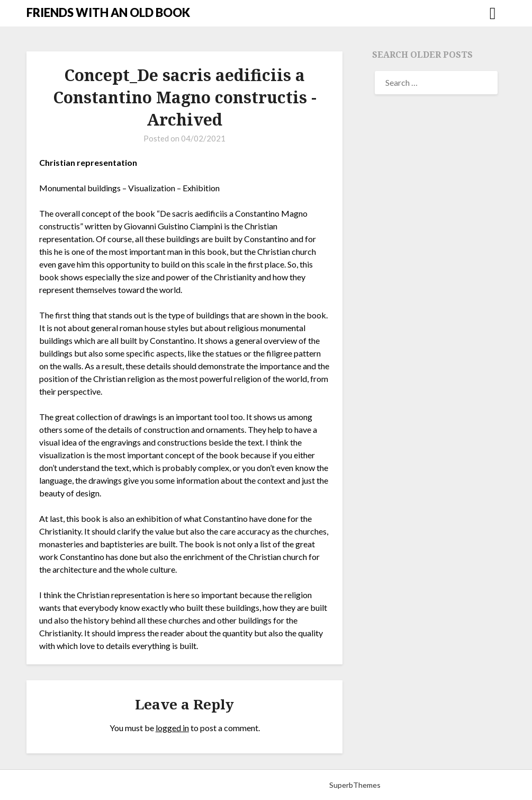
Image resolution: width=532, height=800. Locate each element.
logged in (172, 728)
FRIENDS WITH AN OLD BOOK (108, 12)
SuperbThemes (355, 785)
